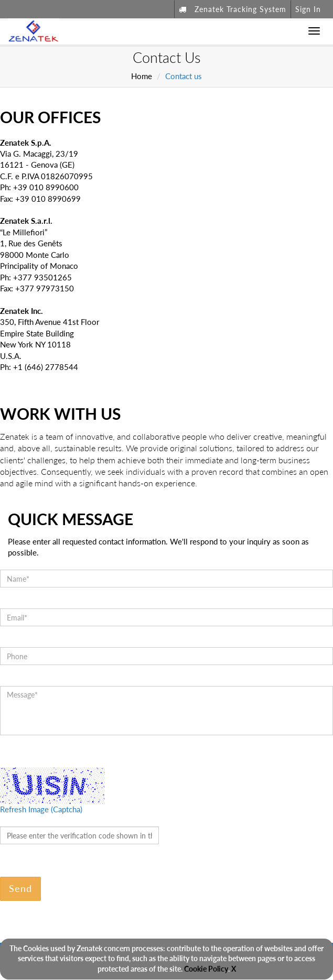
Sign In (308, 9)
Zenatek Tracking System (233, 9)
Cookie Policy (206, 969)
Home (142, 76)
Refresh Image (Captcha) (41, 809)
